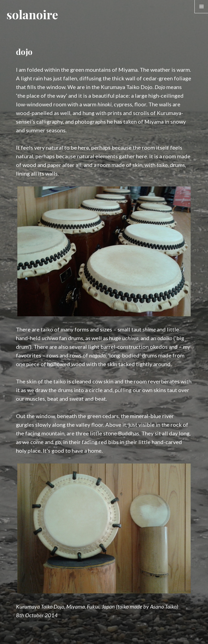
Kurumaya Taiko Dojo (127, 87)
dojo (24, 52)
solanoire (32, 14)
